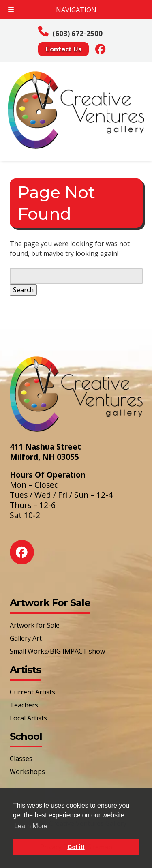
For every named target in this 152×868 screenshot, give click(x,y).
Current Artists (32, 692)
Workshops (27, 772)
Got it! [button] (76, 847)
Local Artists (28, 718)
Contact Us (63, 49)
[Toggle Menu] (11, 10)
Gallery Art (26, 638)
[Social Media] (101, 49)
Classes (21, 759)
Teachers (24, 705)
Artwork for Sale (35, 625)
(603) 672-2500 (77, 33)
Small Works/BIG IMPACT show (57, 651)
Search (23, 290)
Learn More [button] (31, 826)
